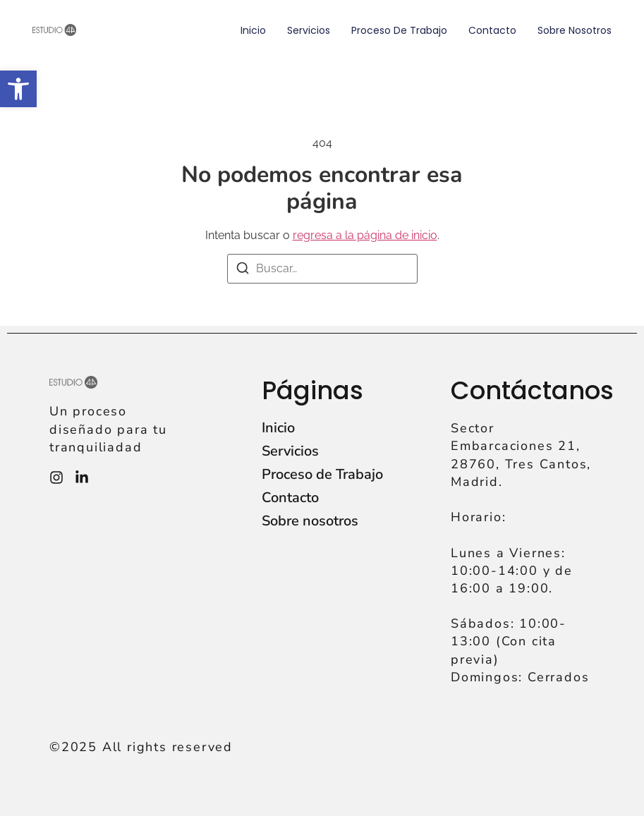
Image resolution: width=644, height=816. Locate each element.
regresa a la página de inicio (365, 235)
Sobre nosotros (575, 30)
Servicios (309, 30)
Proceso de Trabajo (399, 30)
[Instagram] (56, 477)
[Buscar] (243, 270)
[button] (18, 89)
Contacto (492, 30)
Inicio (253, 30)
